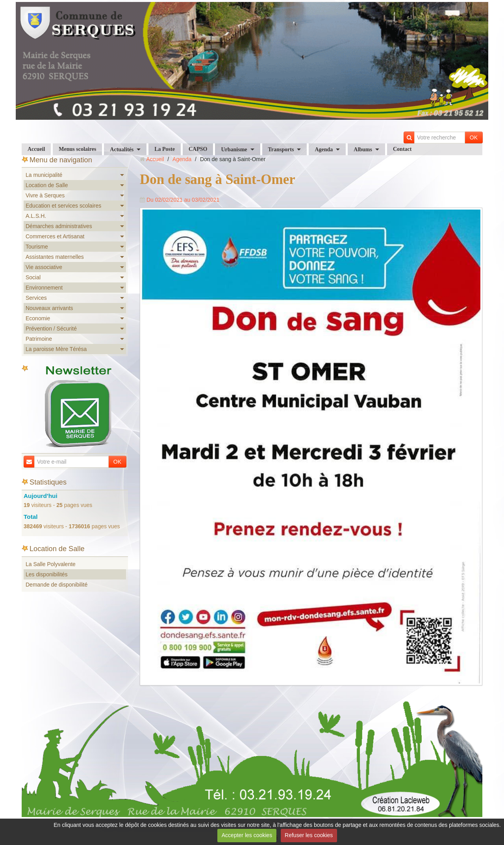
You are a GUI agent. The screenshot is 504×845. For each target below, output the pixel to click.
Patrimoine (39, 339)
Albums (363, 149)
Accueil (36, 149)
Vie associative (44, 267)
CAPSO (198, 149)
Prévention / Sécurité (51, 329)
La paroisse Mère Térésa (56, 349)
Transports (281, 149)
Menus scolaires (77, 149)
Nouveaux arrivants (49, 308)
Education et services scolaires (63, 206)
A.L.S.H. (36, 216)
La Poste (165, 149)
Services (36, 298)
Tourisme (37, 247)
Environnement (44, 288)
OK (474, 137)
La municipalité (44, 175)
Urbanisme (234, 149)
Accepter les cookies (247, 835)
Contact (402, 149)
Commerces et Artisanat (55, 236)
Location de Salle (47, 185)
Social (33, 277)
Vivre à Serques (45, 195)
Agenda (324, 149)
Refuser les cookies (309, 835)
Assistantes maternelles (55, 257)
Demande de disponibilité (57, 585)
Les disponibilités (47, 574)
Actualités (122, 149)
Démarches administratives (59, 226)
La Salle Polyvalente (51, 564)
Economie (38, 318)
